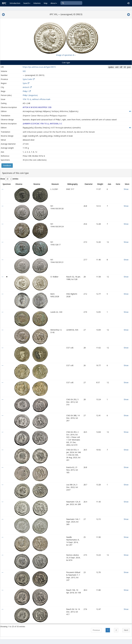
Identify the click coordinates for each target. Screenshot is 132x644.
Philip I (25, 91)
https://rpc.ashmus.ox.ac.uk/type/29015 (39, 67)
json (129, 67)
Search (27, 3)
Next (126, 630)
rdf (121, 67)
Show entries (9, 179)
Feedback (7, 165)
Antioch (26, 87)
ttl (125, 67)
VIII (24, 71)
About (54, 3)
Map (46, 3)
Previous (96, 630)
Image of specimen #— (66, 55)
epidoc (111, 67)
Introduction (15, 3)
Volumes (37, 3)
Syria (25, 83)
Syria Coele (27, 79)
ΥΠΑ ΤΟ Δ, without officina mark (36, 99)
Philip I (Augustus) (30, 95)
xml (117, 67)
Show (126, 189)
